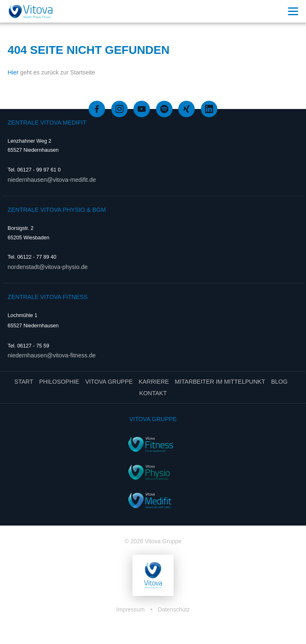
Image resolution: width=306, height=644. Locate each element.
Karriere (154, 382)
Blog (279, 382)
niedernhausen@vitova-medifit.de (52, 180)
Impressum (131, 609)
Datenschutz (174, 609)
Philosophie (59, 382)
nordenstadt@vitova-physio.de (48, 267)
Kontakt (153, 393)
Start (24, 382)
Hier (13, 72)
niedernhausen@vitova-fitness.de (52, 355)
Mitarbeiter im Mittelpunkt (220, 382)
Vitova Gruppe (109, 382)
